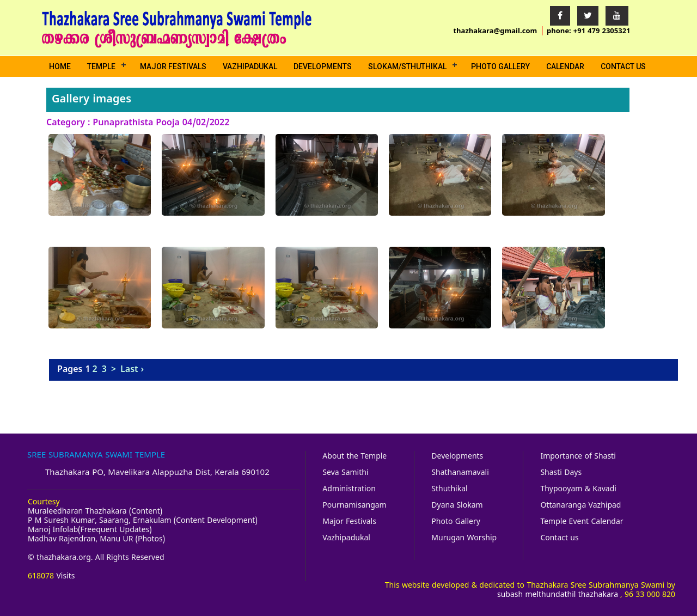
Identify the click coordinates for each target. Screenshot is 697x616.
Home (60, 66)
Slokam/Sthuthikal (407, 66)
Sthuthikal (449, 489)
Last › (132, 370)
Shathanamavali (460, 473)
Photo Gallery (500, 66)
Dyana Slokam (457, 506)
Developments (323, 66)
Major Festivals (173, 66)
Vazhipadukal (250, 66)
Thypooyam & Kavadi (578, 489)
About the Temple (354, 457)
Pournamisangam (354, 506)
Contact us (623, 66)
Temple (101, 66)
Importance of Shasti (578, 457)
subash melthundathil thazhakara (558, 595)
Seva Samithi (345, 473)
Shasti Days (561, 473)
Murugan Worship (464, 538)
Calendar (565, 66)
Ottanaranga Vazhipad (580, 506)
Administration (349, 489)
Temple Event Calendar (582, 522)
